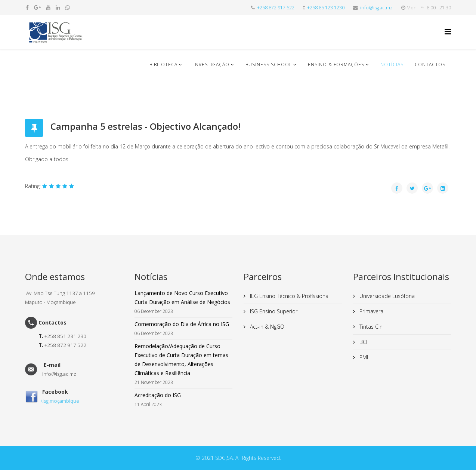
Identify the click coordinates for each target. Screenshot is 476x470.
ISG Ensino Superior (273, 311)
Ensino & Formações (336, 64)
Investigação (211, 64)
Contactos (430, 64)
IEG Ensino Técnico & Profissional (289, 296)
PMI (363, 357)
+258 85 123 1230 (326, 8)
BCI (363, 342)
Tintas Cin (370, 327)
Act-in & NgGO (266, 327)
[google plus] (37, 7)
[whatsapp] (68, 7)
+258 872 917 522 (276, 8)
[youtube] (48, 7)
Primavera (371, 311)
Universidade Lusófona (386, 296)
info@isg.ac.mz (376, 8)
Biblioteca (163, 64)
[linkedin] (58, 7)
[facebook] (27, 7)
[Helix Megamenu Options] (448, 32)
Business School (269, 64)
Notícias (392, 64)
